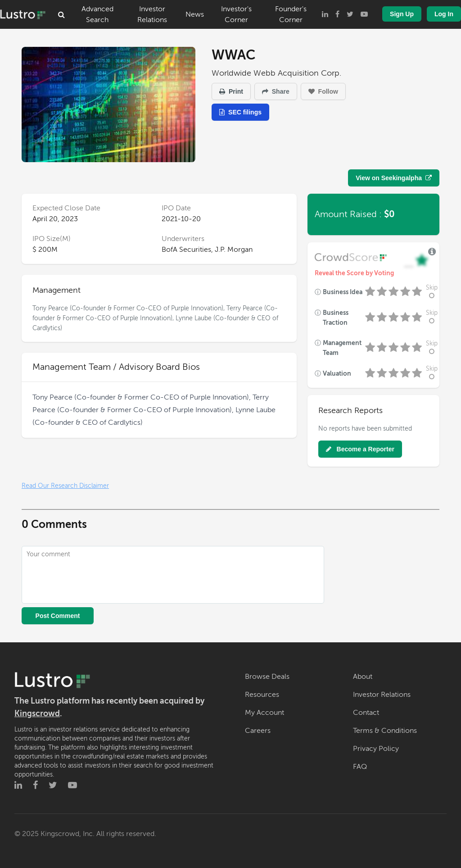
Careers (258, 731)
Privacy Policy (376, 749)
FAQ (360, 767)
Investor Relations (152, 14)
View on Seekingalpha (394, 178)
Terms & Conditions (385, 731)
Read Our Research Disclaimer (65, 486)
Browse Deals (267, 677)
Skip (432, 292)
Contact (366, 713)
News (195, 14)
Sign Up (402, 14)
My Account (264, 713)
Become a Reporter (360, 449)
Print (231, 91)
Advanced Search (97, 14)
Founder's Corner (291, 14)
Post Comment (58, 616)
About (363, 677)
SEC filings (240, 112)
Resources (262, 695)
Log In (444, 14)
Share (276, 91)
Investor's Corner (236, 14)
